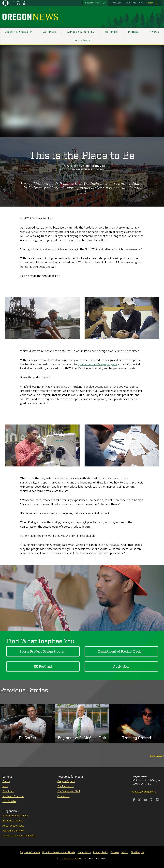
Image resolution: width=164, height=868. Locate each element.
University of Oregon (71, 859)
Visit (134, 3)
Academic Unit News (14, 831)
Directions (8, 791)
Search (150, 3)
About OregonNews (13, 826)
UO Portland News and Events (19, 836)
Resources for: (92, 3)
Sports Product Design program (97, 364)
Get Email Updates (13, 821)
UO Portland (43, 666)
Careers (115, 852)
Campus (7, 777)
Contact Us (63, 796)
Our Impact (50, 32)
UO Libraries (9, 801)
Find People (138, 852)
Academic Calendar (13, 796)
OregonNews (11, 811)
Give (141, 3)
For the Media (82, 40)
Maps (5, 786)
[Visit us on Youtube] (145, 800)
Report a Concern (30, 852)
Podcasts (134, 32)
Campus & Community (81, 32)
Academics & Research (19, 32)
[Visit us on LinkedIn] (157, 800)
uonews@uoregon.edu (144, 792)
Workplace (111, 32)
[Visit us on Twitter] (139, 800)
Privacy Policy (101, 852)
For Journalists (65, 786)
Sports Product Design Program (43, 651)
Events (6, 781)
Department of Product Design (121, 651)
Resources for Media (70, 777)
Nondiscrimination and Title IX (59, 852)
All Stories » (157, 756)
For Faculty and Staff (69, 791)
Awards (154, 32)
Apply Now (121, 666)
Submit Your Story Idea (15, 816)
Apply (127, 3)
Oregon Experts (66, 781)
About (125, 852)
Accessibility (84, 852)
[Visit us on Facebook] (134, 800)
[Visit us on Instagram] (151, 800)
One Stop (117, 3)
